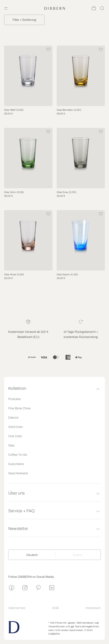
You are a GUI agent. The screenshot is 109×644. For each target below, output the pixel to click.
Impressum (93, 608)
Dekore (13, 418)
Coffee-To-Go (18, 455)
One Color (15, 436)
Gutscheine (16, 464)
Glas (11, 445)
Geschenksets (18, 473)
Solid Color (16, 427)
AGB (55, 608)
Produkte (14, 399)
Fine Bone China (19, 408)
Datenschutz (17, 608)
